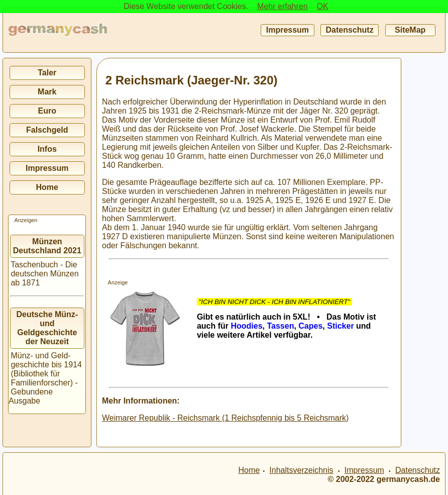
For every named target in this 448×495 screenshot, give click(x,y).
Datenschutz (350, 30)
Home (47, 187)
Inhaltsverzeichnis (301, 470)
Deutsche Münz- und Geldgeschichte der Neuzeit (47, 328)
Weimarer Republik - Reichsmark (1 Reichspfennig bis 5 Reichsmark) (225, 418)
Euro (47, 111)
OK (323, 6)
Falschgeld (47, 130)
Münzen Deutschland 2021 (47, 246)
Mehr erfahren (283, 6)
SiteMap (410, 30)
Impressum (287, 30)
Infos (47, 149)
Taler (47, 73)
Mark (47, 92)
